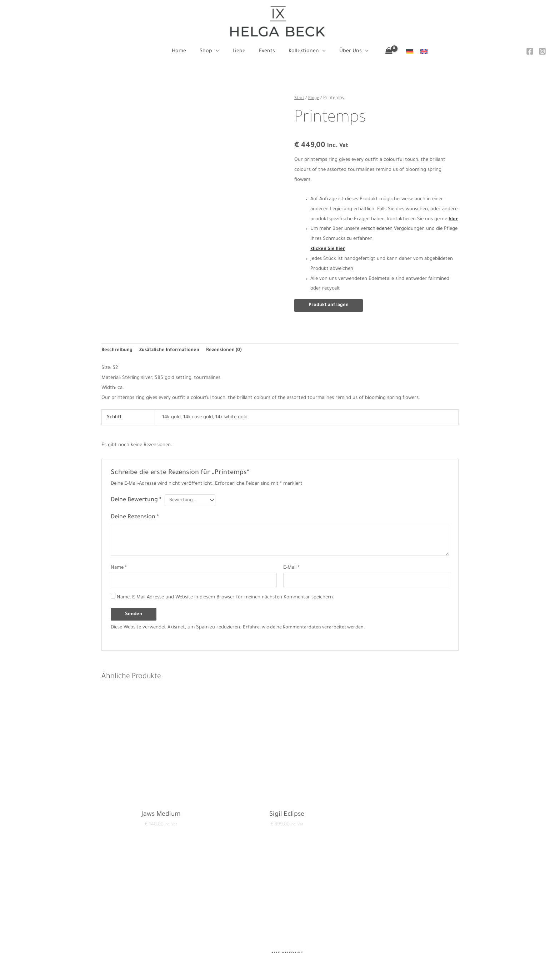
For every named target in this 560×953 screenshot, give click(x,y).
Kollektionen (280, 919)
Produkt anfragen (329, 305)
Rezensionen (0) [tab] (225, 347)
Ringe (314, 98)
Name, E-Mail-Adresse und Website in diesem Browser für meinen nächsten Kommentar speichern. (226, 595)
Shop (280, 889)
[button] (219, 51)
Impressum (167, 899)
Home (280, 879)
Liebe (280, 899)
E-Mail (291, 564)
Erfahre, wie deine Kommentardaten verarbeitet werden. (306, 625)
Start (299, 98)
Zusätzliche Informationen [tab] (170, 347)
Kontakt (164, 879)
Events (280, 909)
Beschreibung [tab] (117, 347)
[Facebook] (530, 51)
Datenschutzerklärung (180, 889)
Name (119, 564)
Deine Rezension (135, 514)
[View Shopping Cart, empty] (382, 52)
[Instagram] (542, 51)
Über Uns (280, 929)
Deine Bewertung (136, 497)
